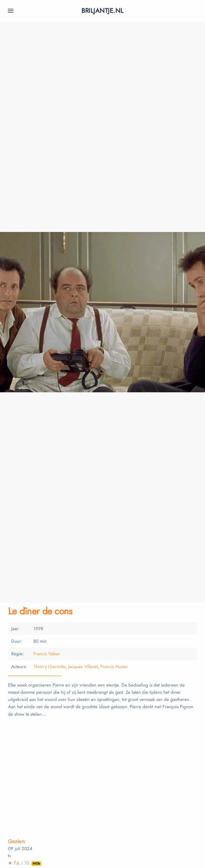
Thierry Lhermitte (49, 666)
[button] (11, 11)
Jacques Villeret (83, 666)
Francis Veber (47, 654)
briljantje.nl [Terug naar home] (102, 11)
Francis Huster (114, 666)
